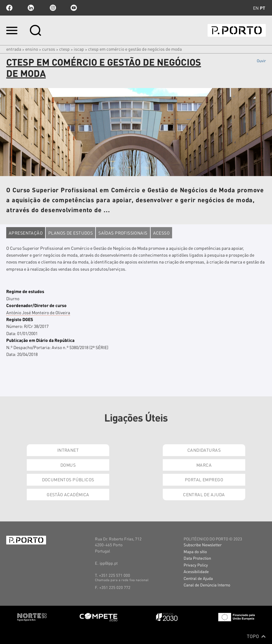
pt (263, 8)
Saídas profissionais (123, 233)
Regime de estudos (25, 291)
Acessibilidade (196, 571)
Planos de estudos (70, 233)
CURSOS (49, 49)
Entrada (14, 49)
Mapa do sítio (195, 551)
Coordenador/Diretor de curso (36, 305)
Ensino (32, 49)
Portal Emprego (204, 479)
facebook (9, 8)
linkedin (31, 8)
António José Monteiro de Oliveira (38, 312)
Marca (204, 465)
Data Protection (197, 558)
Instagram (52, 8)
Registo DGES (20, 319)
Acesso (162, 233)
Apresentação (26, 233)
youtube (74, 8)
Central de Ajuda (204, 494)
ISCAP (79, 49)
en (256, 8)
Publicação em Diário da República (40, 340)
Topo (256, 636)
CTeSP (64, 49)
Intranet (68, 450)
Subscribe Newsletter (203, 545)
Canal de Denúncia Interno (207, 585)
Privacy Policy (196, 565)
